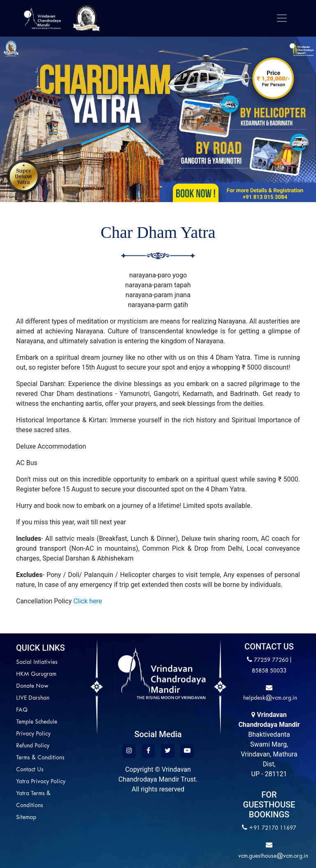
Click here (87, 601)
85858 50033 (269, 671)
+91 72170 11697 (273, 828)
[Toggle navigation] (282, 18)
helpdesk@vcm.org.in (269, 698)
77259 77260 (271, 660)
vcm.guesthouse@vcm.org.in (273, 856)
